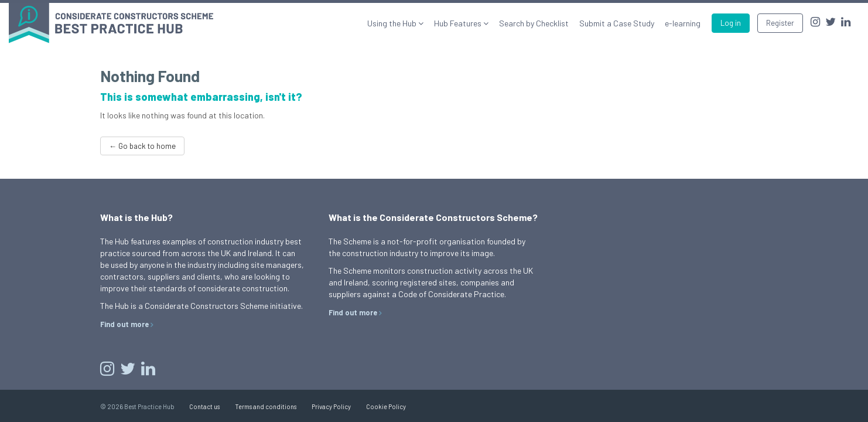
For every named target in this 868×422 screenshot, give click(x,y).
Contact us (204, 406)
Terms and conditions (266, 406)
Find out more (124, 324)
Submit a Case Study (617, 23)
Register (780, 23)
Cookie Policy (386, 406)
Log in (731, 23)
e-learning (683, 23)
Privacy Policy (331, 406)
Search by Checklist (534, 23)
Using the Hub (393, 23)
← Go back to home (142, 146)
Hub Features (459, 23)
